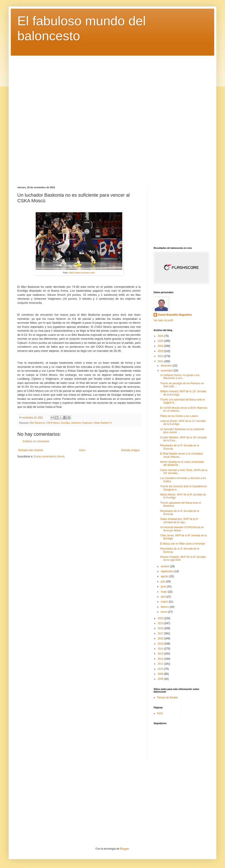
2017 (161, 633)
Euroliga (65, 423)
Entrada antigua (130, 450)
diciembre (167, 366)
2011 (161, 664)
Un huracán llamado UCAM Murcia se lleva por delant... (182, 529)
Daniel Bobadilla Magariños (175, 315)
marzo (165, 602)
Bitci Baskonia (37, 423)
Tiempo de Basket (167, 698)
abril (164, 597)
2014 (161, 649)
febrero (165, 607)
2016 (161, 638)
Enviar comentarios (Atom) (49, 457)
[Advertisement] (112, 118)
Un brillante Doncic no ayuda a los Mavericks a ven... (180, 377)
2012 (161, 659)
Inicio (82, 450)
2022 (161, 356)
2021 (161, 361)
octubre (165, 566)
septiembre (168, 571)
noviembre (167, 371)
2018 (161, 628)
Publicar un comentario (36, 441)
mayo (164, 592)
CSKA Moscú (53, 423)
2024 (161, 346)
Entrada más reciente (31, 450)
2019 (161, 623)
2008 (161, 679)
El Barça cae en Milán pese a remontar (182, 544)
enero (164, 612)
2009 (161, 674)
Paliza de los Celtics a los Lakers (179, 416)
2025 (161, 341)
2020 (161, 618)
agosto (165, 576)
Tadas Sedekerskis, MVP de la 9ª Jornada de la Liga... (179, 521)
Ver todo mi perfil (163, 320)
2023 (161, 351)
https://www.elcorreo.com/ (82, 273)
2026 (161, 336)
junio (164, 587)
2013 (161, 654)
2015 (161, 644)
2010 (161, 669)
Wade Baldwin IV (103, 423)
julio (163, 582)
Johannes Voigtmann (82, 423)
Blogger (125, 849)
